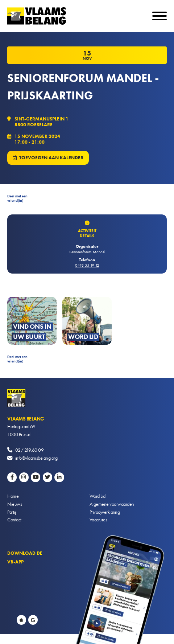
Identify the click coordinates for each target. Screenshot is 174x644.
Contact (14, 520)
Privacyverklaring (105, 512)
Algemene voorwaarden (112, 504)
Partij (11, 512)
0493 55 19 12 (87, 265)
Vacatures (98, 520)
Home (13, 496)
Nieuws (14, 504)
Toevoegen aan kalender (51, 158)
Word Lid (98, 496)
